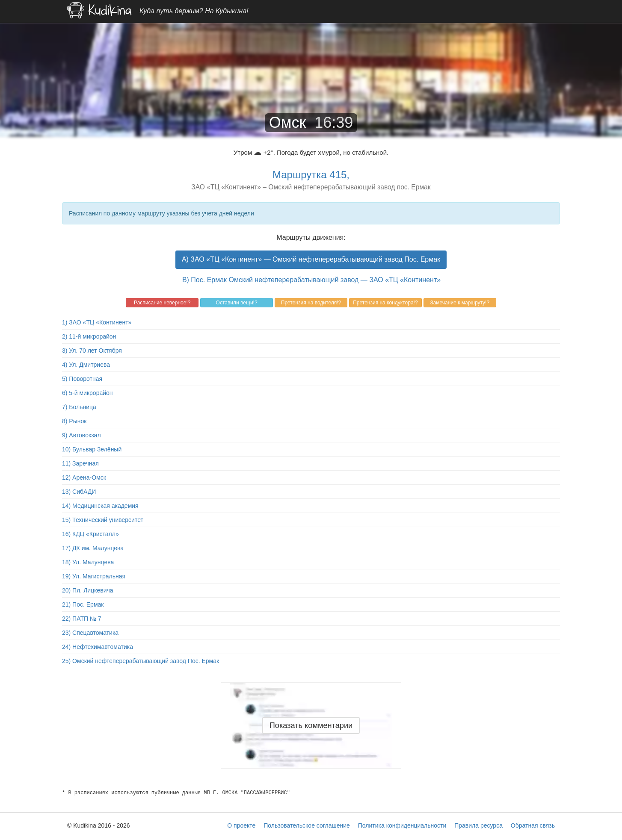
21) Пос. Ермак (83, 604)
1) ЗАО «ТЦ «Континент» (97, 322)
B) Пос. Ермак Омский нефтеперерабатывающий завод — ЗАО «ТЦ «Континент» (311, 280)
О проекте (241, 825)
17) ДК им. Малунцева (93, 548)
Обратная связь (533, 825)
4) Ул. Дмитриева (86, 365)
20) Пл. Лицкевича (88, 590)
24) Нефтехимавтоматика (98, 647)
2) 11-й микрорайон (89, 336)
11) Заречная (80, 463)
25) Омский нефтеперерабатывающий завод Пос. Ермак (141, 661)
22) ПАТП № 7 (82, 619)
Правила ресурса (478, 825)
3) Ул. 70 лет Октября (92, 351)
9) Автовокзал (81, 435)
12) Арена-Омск (84, 477)
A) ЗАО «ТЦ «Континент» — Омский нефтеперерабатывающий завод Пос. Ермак (311, 259)
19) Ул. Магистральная (94, 576)
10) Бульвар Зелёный (92, 449)
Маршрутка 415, (311, 175)
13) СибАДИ (79, 492)
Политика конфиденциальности (402, 825)
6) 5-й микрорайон (87, 393)
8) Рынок (74, 421)
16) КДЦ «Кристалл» (90, 534)
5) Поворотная (82, 379)
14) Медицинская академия (100, 506)
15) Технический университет (103, 520)
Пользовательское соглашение (307, 825)
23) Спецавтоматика (90, 633)
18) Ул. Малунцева (88, 562)
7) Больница (79, 407)
